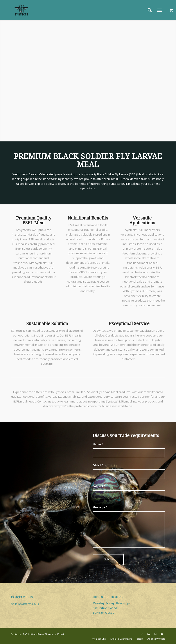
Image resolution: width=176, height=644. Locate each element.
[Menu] (159, 10)
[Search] (148, 10)
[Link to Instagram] (155, 634)
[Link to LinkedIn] (149, 634)
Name (98, 444)
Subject (99, 486)
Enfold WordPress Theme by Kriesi (43, 634)
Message (100, 507)
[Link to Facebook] (142, 634)
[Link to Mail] (162, 634)
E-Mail (98, 465)
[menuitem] (148, 10)
